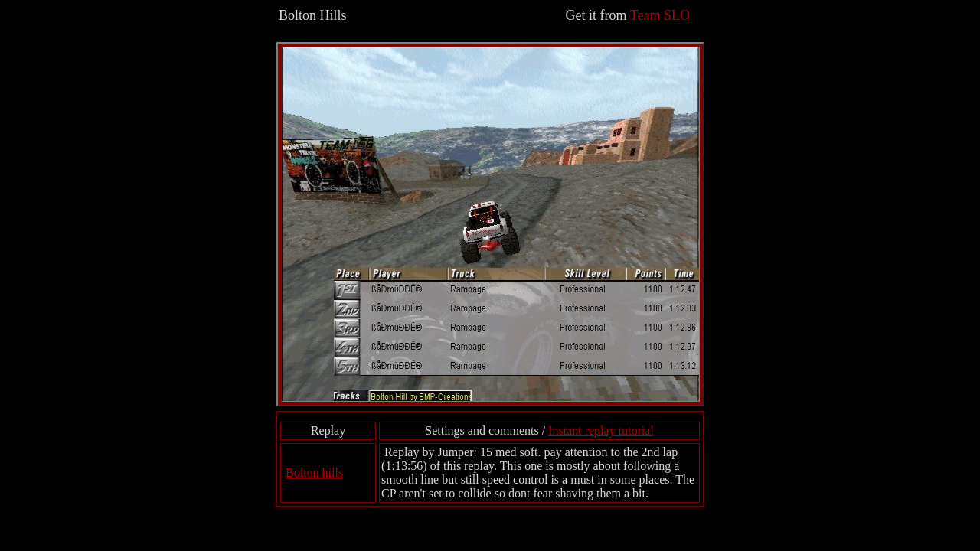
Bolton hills (314, 473)
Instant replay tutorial (601, 430)
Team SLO (660, 15)
